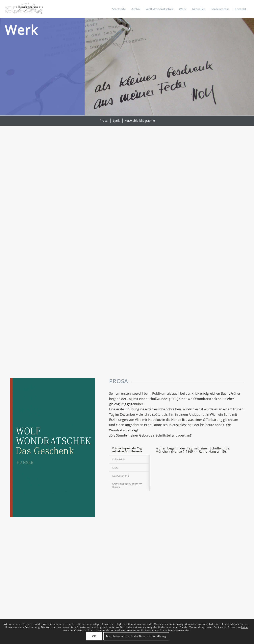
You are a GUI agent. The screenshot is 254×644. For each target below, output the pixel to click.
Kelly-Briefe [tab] (119, 459)
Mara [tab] (115, 468)
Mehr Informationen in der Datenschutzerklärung (136, 636)
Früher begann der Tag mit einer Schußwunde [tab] (127, 450)
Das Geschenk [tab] (121, 476)
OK (94, 636)
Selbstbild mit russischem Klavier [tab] (127, 485)
